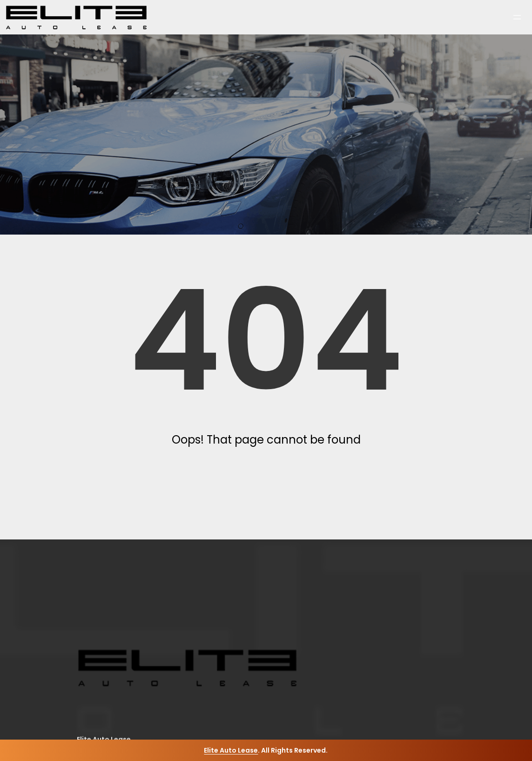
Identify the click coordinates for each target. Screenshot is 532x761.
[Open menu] (517, 17)
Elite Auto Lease (231, 750)
